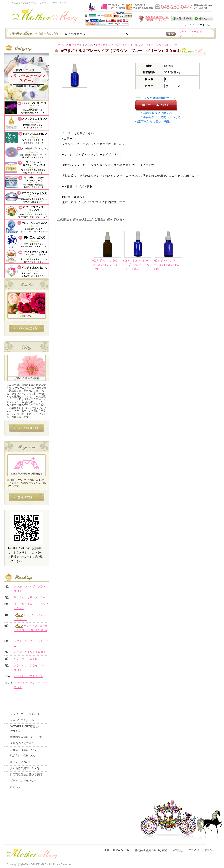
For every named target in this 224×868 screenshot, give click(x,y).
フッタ (31, 853)
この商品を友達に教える (156, 113)
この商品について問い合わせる (161, 117)
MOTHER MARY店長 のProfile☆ (24, 729)
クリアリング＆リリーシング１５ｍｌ (31, 606)
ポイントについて (21, 762)
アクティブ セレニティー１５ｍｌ (31, 685)
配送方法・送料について (25, 756)
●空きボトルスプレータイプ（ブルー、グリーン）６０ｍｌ (136, 265)
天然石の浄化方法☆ (22, 743)
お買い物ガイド (183, 18)
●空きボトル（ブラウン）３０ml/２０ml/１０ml (105, 265)
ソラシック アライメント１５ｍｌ (31, 668)
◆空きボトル (77, 45)
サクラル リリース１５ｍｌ (31, 597)
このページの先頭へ (177, 304)
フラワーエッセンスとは (25, 714)
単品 (90, 45)
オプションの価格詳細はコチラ (155, 98)
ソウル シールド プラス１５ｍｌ (31, 589)
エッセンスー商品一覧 (33, 33)
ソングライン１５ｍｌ (27, 659)
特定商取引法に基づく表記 (153, 122)
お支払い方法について (23, 750)
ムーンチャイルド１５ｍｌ (30, 652)
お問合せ (15, 787)
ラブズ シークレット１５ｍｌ (31, 643)
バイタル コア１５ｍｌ (28, 676)
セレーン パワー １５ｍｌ (31, 617)
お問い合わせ (203, 18)
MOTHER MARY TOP (117, 850)
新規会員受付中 (127, 19)
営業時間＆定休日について (26, 737)
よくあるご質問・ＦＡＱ (25, 768)
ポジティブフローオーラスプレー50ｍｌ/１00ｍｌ (31, 630)
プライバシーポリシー (23, 781)
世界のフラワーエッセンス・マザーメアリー (45, 17)
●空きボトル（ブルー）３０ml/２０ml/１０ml (166, 265)
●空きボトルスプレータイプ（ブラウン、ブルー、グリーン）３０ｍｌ (138, 45)
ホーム (62, 45)
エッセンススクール (22, 720)
